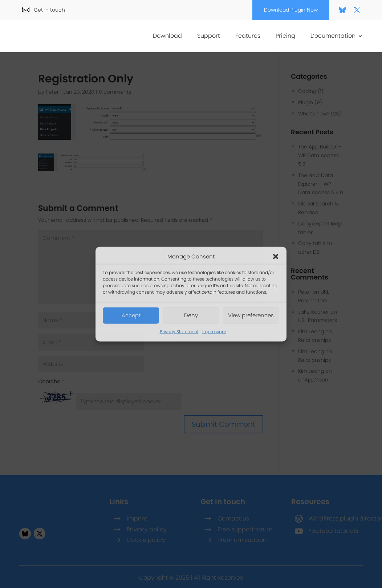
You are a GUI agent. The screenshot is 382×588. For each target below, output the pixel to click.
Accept (131, 315)
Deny (191, 315)
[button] (276, 257)
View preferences (251, 315)
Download (167, 37)
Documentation (333, 37)
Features (248, 37)
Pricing (285, 37)
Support (209, 37)
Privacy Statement (179, 332)
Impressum (214, 332)
